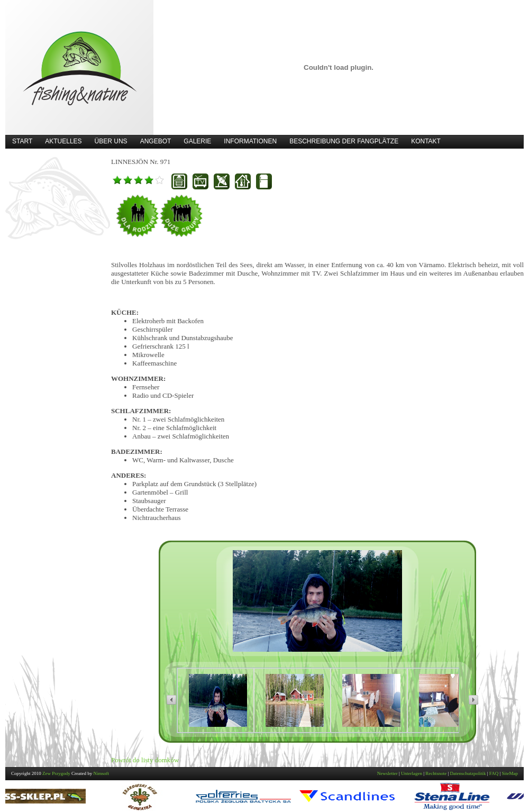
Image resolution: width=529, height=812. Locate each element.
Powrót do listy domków (145, 760)
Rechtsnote (436, 773)
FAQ (494, 773)
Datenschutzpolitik (468, 773)
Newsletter (387, 773)
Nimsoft (102, 773)
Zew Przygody (56, 773)
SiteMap (510, 773)
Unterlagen (412, 773)
